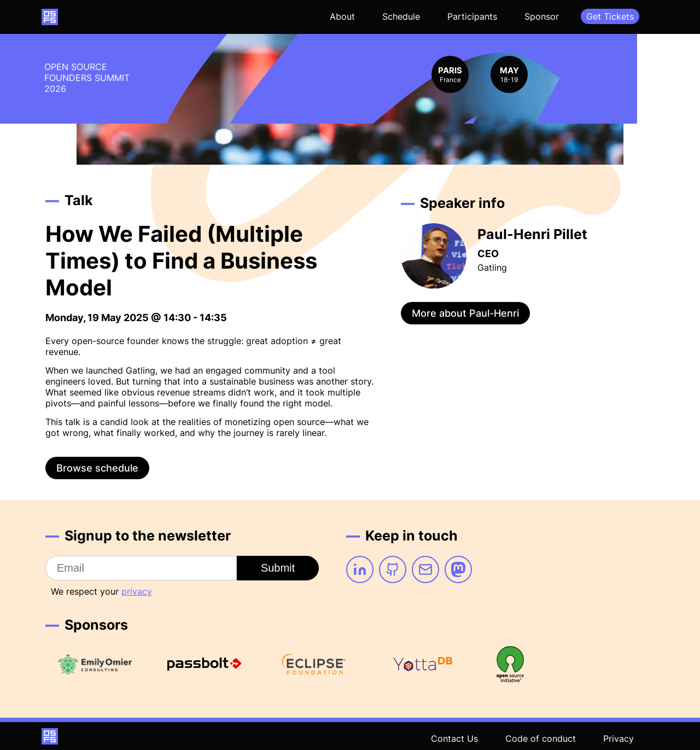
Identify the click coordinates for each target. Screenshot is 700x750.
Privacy (619, 739)
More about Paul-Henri (465, 313)
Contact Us (454, 739)
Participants (472, 16)
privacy (137, 591)
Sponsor (542, 16)
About (342, 16)
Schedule (401, 16)
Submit (278, 568)
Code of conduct (541, 739)
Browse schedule (97, 468)
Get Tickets (610, 16)
